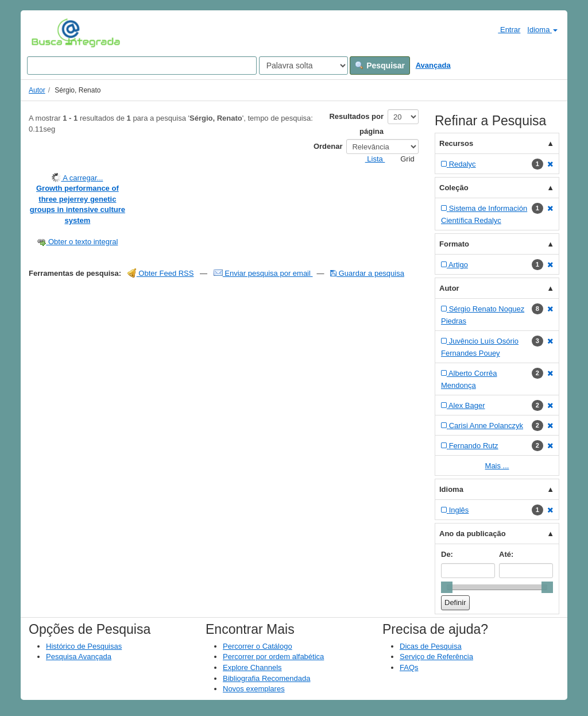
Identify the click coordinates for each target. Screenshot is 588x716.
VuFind (49, 33)
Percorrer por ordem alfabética (273, 657)
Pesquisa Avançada (79, 657)
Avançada (433, 65)
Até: (506, 554)
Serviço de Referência (436, 657)
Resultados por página (356, 124)
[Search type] (303, 66)
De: (447, 554)
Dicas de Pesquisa (431, 646)
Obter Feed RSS (161, 273)
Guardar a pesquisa (367, 273)
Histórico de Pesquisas (84, 646)
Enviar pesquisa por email (263, 273)
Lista (371, 159)
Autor (37, 90)
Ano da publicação (473, 534)
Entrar (504, 29)
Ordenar (328, 146)
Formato (454, 244)
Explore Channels (252, 667)
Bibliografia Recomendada (266, 678)
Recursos (456, 143)
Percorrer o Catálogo (258, 646)
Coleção (454, 188)
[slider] (447, 587)
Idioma (542, 30)
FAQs (409, 667)
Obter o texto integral (77, 242)
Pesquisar (380, 66)
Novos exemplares (254, 689)
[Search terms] (142, 66)
